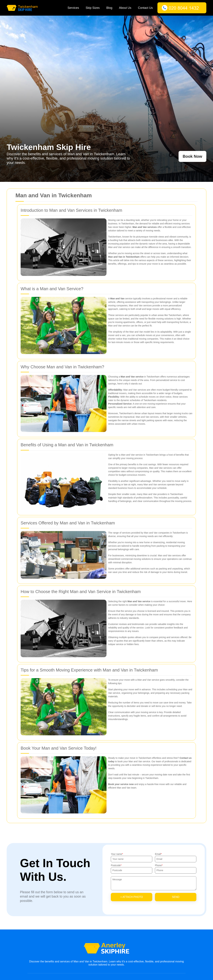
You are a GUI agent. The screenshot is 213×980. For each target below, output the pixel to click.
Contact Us (145, 8)
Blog (109, 8)
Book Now (192, 156)
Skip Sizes (93, 8)
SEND (176, 897)
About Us (125, 8)
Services (73, 8)
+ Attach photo (132, 897)
